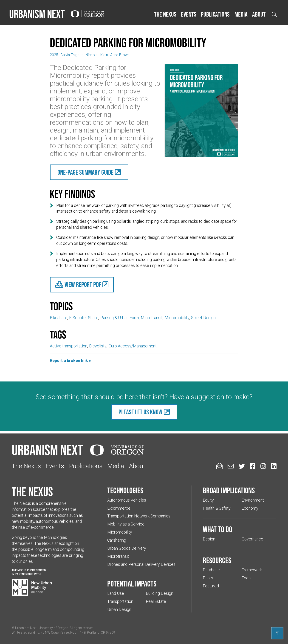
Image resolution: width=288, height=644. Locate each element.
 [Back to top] (277, 633)
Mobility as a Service (126, 524)
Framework (252, 570)
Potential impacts (132, 583)
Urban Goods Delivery (127, 548)
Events (189, 14)
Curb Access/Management (133, 346)
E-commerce (119, 508)
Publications (215, 14)
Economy (250, 508)
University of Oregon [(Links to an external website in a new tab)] (54, 628)
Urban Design (119, 609)
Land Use (116, 593)
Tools (247, 578)
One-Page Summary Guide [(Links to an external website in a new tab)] (85, 172)
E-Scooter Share (84, 318)
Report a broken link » (70, 360)
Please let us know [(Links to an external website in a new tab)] (140, 412)
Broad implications (229, 490)
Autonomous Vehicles (127, 500)
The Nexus (165, 14)
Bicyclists (98, 346)
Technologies (125, 490)
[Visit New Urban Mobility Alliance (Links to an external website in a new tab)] (32, 587)
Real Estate (156, 601)
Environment (253, 500)
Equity (208, 500)
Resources (217, 560)
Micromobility (177, 318)
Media (241, 14)
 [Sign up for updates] (219, 466)
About (259, 14)
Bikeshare (59, 318)
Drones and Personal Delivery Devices (141, 564)
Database (211, 570)
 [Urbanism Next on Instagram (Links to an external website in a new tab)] (263, 466)
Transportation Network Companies (139, 516)
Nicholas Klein (97, 55)
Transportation (120, 601)
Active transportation (69, 346)
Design (209, 539)
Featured (211, 586)
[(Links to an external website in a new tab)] (82, 284)
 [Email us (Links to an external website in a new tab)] (231, 466)
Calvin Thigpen (72, 55)
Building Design (160, 593)
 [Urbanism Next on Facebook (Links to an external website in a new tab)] (253, 466)
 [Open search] (274, 14)
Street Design (203, 318)
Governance (252, 539)
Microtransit (152, 318)
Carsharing (117, 540)
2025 (54, 55)
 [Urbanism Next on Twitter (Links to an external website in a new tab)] (242, 466)
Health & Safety (217, 508)
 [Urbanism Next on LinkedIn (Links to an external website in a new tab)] (274, 466)
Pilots (208, 578)
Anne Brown (120, 55)
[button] (165, 14)
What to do (217, 529)
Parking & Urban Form (120, 318)
